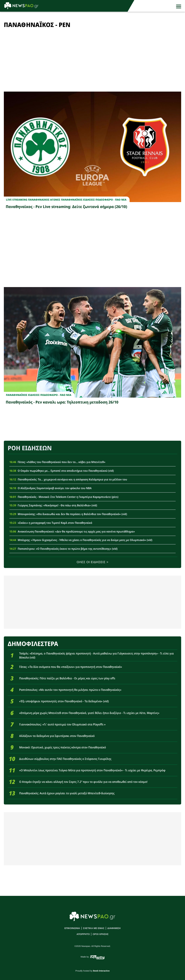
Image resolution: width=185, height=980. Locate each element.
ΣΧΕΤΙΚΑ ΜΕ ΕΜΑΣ (94, 928)
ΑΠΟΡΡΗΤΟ (83, 934)
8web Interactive (101, 971)
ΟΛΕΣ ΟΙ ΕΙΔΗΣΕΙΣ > (93, 562)
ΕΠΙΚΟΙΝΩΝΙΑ (72, 928)
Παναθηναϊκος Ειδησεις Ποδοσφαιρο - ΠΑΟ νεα (94, 200)
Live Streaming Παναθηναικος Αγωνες (33, 200)
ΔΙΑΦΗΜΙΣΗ (114, 928)
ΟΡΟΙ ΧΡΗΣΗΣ (101, 934)
